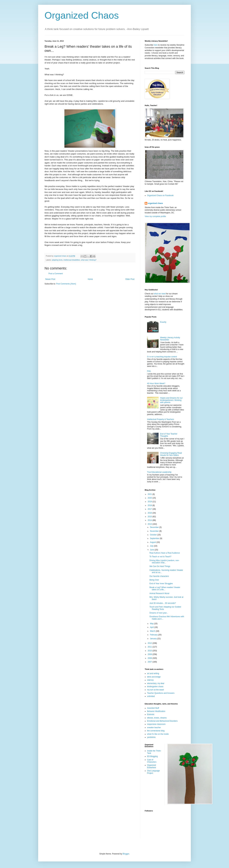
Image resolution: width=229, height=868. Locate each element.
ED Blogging (152, 756)
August (153, 542)
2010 (150, 651)
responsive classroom (156, 724)
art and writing (153, 673)
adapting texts (57, 260)
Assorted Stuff (153, 708)
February (154, 635)
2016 (150, 513)
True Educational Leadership (159, 472)
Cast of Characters (152, 761)
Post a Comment (56, 274)
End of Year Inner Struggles (161, 584)
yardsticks (151, 737)
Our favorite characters (159, 576)
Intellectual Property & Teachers (161, 419)
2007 (150, 662)
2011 (150, 647)
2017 (150, 509)
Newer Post (50, 279)
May (152, 624)
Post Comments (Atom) (66, 284)
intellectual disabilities (72, 260)
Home (90, 279)
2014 (150, 520)
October (154, 535)
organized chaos (155, 203)
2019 (150, 502)
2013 (150, 524)
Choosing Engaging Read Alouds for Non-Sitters (171, 454)
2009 (150, 654)
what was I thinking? (89, 260)
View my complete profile (155, 216)
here (156, 45)
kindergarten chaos (155, 687)
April (152, 627)
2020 (150, 498)
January (154, 639)
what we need (160, 294)
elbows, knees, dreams (157, 718)
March (153, 631)
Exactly (163, 322)
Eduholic (151, 714)
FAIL (149, 371)
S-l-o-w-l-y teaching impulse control (162, 357)
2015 (150, 517)
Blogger (126, 854)
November (155, 531)
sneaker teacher (154, 728)
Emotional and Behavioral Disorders (162, 721)
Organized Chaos (82, 15)
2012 (150, 643)
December (155, 527)
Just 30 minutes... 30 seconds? (163, 603)
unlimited (151, 696)
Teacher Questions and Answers (161, 693)
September (155, 538)
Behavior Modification (156, 711)
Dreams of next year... (159, 613)
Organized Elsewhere (152, 766)
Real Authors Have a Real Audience (165, 553)
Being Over (154, 580)
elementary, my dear (156, 683)
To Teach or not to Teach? (160, 557)
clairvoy (150, 680)
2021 (150, 494)
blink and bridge (154, 677)
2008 (150, 658)
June (152, 550)
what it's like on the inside (158, 734)
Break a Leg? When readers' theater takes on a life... (165, 588)
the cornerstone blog (156, 731)
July (152, 546)
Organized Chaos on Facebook (160, 195)
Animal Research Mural (159, 593)
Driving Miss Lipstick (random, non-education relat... (164, 562)
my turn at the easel (155, 690)
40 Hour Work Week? (156, 383)
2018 (150, 505)
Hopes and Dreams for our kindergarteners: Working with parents (171, 400)
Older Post (130, 279)
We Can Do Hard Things (160, 566)
